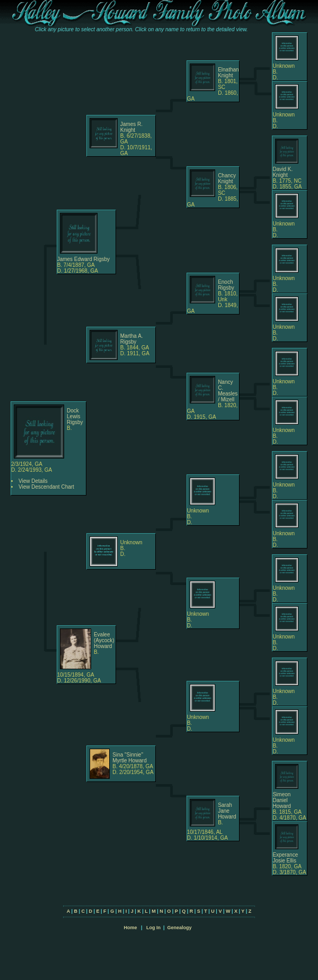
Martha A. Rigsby (132, 339)
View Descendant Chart (46, 487)
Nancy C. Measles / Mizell (228, 391)
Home (130, 928)
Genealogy (180, 928)
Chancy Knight (227, 178)
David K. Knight (282, 172)
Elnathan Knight (228, 73)
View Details (33, 481)
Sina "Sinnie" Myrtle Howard (129, 758)
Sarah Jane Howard (227, 811)
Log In (153, 928)
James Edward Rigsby (83, 259)
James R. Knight (131, 127)
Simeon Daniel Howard (281, 800)
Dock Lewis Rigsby (75, 416)
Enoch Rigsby (226, 285)
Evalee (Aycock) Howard (104, 640)
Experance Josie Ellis (285, 858)
